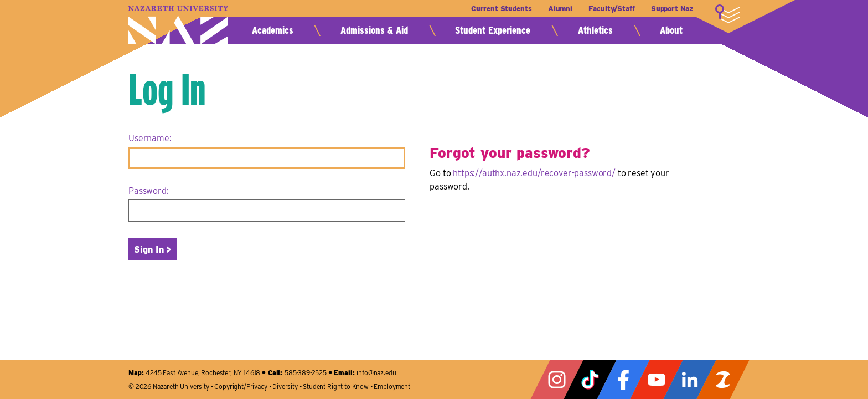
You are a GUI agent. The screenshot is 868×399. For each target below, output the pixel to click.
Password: (149, 191)
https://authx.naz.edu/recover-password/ (534, 173)
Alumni (560, 9)
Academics (273, 30)
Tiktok (590, 380)
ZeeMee (723, 380)
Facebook (623, 380)
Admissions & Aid (374, 30)
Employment (392, 387)
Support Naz (672, 9)
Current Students (501, 9)
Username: (150, 138)
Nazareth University (178, 25)
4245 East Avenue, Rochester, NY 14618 (203, 373)
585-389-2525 (306, 373)
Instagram (557, 380)
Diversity (285, 387)
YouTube (657, 380)
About (671, 30)
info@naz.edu (376, 373)
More (727, 14)
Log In (167, 89)
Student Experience (493, 30)
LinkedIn (690, 380)
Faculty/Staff (611, 9)
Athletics (595, 30)
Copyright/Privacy (241, 387)
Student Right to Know (336, 387)
